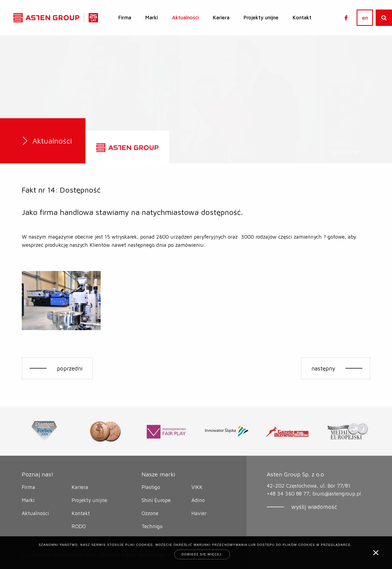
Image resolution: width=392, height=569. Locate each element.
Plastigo (151, 487)
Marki (152, 17)
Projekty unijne (261, 17)
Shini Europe (157, 500)
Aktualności (185, 17)
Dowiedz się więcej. (202, 554)
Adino (198, 500)
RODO (79, 526)
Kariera (221, 17)
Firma (125, 17)
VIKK (197, 487)
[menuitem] (125, 18)
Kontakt (302, 17)
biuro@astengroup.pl (337, 494)
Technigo (152, 526)
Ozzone (150, 513)
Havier (199, 513)
